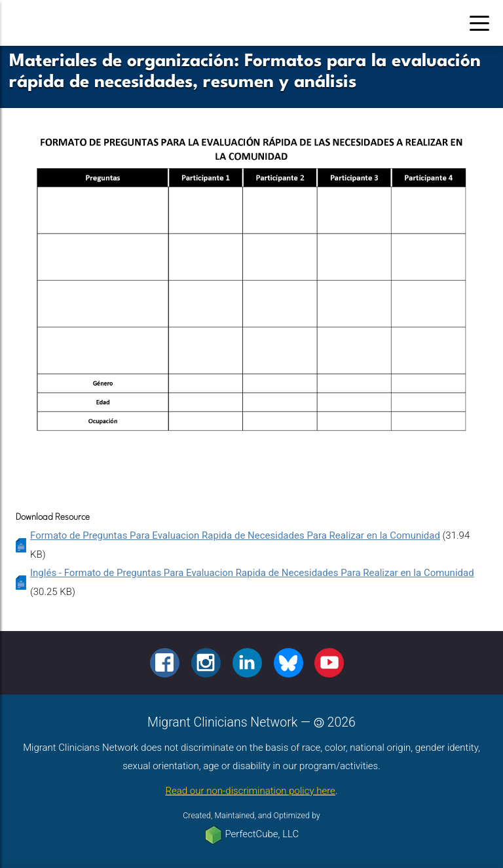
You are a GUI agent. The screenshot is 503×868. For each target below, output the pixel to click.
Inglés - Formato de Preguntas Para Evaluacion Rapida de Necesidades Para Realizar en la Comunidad (252, 573)
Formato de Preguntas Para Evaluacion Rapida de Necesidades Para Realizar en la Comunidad (235, 535)
